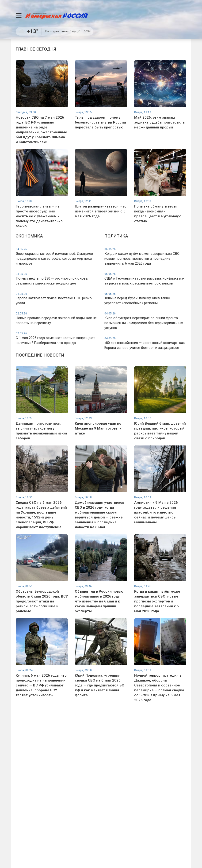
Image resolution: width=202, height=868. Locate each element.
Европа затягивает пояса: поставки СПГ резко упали (57, 299)
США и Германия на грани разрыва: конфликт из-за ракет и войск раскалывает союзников (145, 279)
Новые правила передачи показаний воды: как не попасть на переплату (57, 318)
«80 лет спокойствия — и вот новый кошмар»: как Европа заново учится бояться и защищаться (145, 343)
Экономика (29, 236)
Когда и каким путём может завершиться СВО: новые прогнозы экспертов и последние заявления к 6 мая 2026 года (145, 256)
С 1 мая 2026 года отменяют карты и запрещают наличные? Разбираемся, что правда (57, 338)
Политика (116, 236)
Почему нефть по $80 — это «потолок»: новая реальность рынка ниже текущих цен (57, 279)
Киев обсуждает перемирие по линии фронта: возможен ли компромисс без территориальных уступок (145, 321)
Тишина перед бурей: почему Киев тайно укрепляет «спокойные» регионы (145, 299)
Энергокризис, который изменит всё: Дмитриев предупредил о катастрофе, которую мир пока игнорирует (57, 256)
